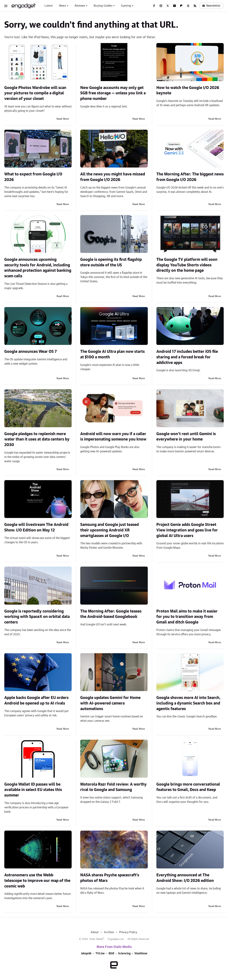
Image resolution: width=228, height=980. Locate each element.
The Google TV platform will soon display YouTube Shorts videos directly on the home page (187, 265)
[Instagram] (161, 6)
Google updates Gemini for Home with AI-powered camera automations (110, 703)
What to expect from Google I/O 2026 (33, 177)
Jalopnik (86, 953)
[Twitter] (168, 6)
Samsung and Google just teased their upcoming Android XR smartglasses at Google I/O (110, 530)
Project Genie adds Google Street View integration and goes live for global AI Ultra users (187, 530)
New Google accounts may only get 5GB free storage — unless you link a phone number (113, 93)
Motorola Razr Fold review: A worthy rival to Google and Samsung (113, 787)
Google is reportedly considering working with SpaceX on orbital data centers (37, 617)
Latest (49, 6)
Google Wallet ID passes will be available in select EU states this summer (33, 790)
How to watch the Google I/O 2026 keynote (188, 90)
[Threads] (188, 6)
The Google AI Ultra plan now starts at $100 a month (112, 354)
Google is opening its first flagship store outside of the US (111, 262)
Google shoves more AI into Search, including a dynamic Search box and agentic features (188, 703)
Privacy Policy (128, 932)
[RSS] (195, 6)
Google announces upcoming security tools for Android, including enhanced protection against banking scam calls (38, 268)
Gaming (126, 6)
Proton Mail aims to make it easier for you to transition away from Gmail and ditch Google (187, 617)
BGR (111, 953)
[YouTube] (175, 6)
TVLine (100, 953)
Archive (109, 932)
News (63, 6)
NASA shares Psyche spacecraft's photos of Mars (110, 878)
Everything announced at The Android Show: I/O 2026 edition (185, 878)
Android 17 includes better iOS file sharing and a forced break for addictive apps (187, 357)
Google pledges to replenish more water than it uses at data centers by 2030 (37, 439)
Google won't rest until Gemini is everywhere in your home (186, 437)
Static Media (96, 939)
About (95, 932)
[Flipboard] (181, 6)
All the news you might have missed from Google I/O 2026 (113, 177)
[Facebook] (154, 6)
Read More (63, 119)
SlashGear (141, 953)
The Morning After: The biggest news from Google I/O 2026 (190, 177)
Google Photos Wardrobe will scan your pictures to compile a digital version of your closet (35, 93)
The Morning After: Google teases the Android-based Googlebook (111, 614)
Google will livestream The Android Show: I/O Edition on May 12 (36, 527)
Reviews (80, 6)
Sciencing (124, 953)
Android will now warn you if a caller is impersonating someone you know (113, 437)
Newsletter (211, 6)
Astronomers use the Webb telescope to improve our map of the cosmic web (37, 881)
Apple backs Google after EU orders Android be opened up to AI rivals (36, 700)
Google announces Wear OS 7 (31, 352)
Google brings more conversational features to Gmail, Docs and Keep (188, 787)
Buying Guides (103, 6)
